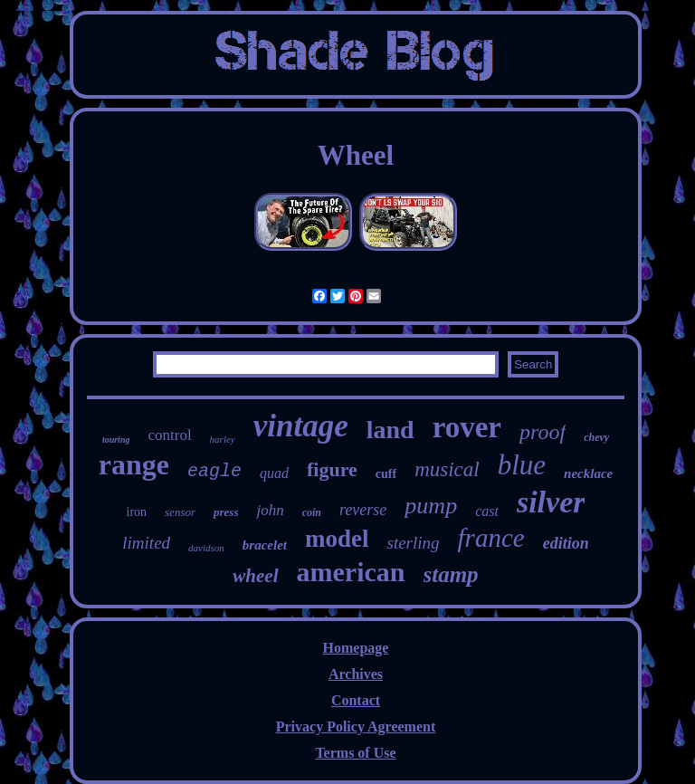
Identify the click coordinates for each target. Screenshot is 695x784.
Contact (356, 700)
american (351, 572)
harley (223, 439)
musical (447, 469)
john (270, 510)
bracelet (265, 545)
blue (522, 465)
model (337, 539)
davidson (206, 548)
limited (146, 543)
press (226, 512)
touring (116, 440)
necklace (588, 473)
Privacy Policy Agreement (356, 727)
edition (566, 543)
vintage (301, 426)
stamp (451, 574)
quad (274, 473)
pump (431, 506)
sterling (413, 543)
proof (543, 432)
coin (312, 512)
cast (487, 511)
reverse (363, 510)
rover (467, 427)
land (390, 430)
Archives (356, 674)
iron (137, 512)
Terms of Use (355, 753)
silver (551, 502)
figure (332, 469)
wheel (255, 576)
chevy (596, 437)
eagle (214, 471)
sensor (180, 512)
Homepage (356, 648)
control (169, 435)
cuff (386, 474)
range (134, 464)
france (491, 538)
